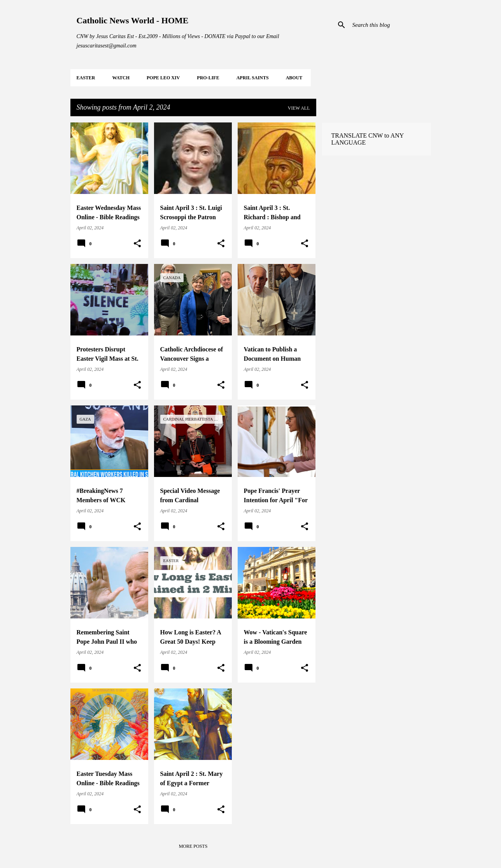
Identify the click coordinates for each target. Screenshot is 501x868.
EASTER (86, 78)
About (294, 78)
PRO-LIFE (208, 78)
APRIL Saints (253, 78)
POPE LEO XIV (163, 78)
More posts (193, 846)
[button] (137, 244)
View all (299, 108)
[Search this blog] (390, 25)
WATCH (121, 78)
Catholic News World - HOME (133, 20)
